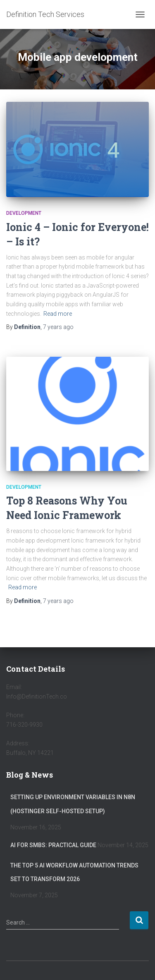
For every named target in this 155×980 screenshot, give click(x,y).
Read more (58, 314)
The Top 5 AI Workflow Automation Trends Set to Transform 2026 (74, 872)
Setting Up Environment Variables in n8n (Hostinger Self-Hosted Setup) (73, 804)
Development (24, 213)
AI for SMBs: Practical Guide (53, 845)
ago (58, 327)
